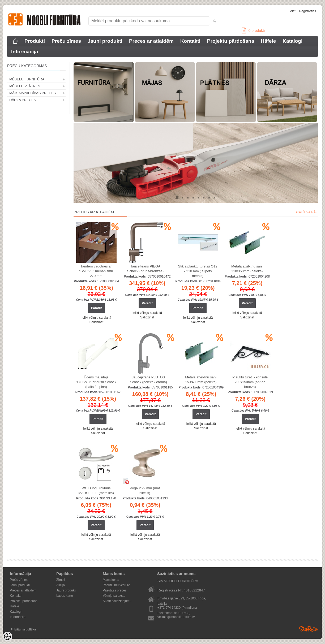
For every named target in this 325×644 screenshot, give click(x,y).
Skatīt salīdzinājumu (117, 601)
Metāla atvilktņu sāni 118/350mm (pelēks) (247, 269)
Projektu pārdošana (231, 41)
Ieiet (292, 11)
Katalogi (292, 41)
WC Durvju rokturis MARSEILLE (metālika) (96, 490)
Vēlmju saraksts (114, 596)
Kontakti (190, 41)
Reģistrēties (308, 11)
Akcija (61, 585)
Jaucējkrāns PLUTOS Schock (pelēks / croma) (148, 380)
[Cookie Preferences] (7, 637)
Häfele (268, 41)
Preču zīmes (66, 41)
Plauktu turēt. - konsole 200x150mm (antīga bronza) (250, 382)
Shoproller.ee (309, 629)
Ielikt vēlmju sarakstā (96, 318)
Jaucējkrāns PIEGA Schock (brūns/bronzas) (145, 269)
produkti (253, 31)
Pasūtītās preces (115, 590)
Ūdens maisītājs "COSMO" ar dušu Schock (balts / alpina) (96, 382)
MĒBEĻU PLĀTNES (25, 86)
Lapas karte (65, 596)
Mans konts (111, 580)
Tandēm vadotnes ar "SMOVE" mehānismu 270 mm (96, 271)
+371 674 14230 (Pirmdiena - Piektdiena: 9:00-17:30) (178, 608)
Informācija (25, 52)
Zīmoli (61, 580)
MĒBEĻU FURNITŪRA (27, 79)
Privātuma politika (23, 629)
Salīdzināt (97, 322)
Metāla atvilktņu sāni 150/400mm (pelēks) (201, 380)
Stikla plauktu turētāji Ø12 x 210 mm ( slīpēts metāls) (198, 271)
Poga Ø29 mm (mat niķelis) (145, 490)
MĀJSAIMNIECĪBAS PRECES (33, 93)
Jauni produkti (105, 41)
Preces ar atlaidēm (151, 41)
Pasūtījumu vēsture (116, 585)
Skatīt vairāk (306, 212)
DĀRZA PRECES (23, 100)
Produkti (35, 41)
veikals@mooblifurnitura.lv (176, 617)
